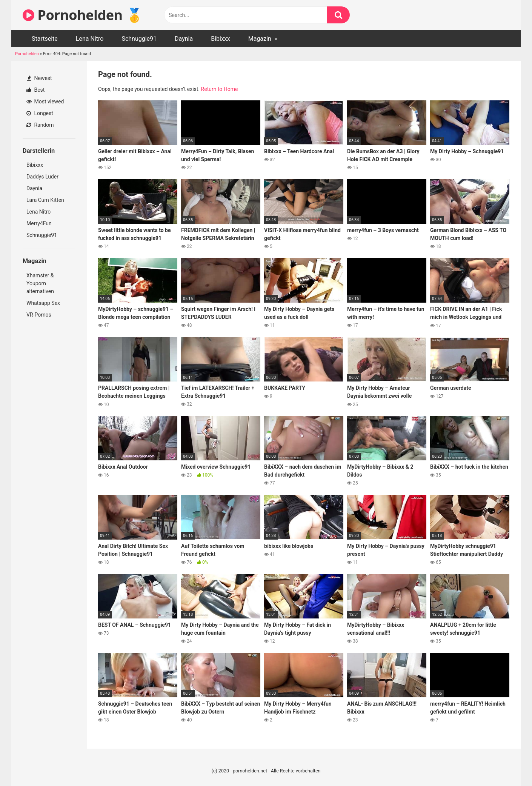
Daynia (184, 39)
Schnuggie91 (139, 39)
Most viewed (45, 102)
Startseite (45, 39)
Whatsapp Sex (43, 303)
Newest (40, 78)
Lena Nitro (90, 39)
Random (40, 125)
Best (35, 90)
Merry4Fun (39, 223)
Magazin (260, 39)
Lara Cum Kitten (45, 200)
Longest (40, 113)
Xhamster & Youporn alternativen (40, 283)
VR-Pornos (39, 315)
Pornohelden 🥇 (83, 15)
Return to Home (220, 89)
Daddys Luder (42, 177)
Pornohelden (27, 54)
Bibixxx (221, 39)
